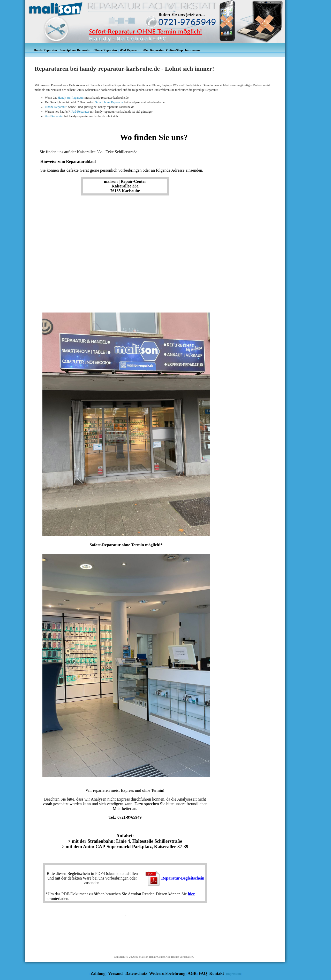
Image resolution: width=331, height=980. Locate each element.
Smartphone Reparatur (109, 102)
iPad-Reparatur (80, 112)
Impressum (234, 974)
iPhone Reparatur (56, 107)
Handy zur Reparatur (71, 98)
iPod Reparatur (54, 116)
